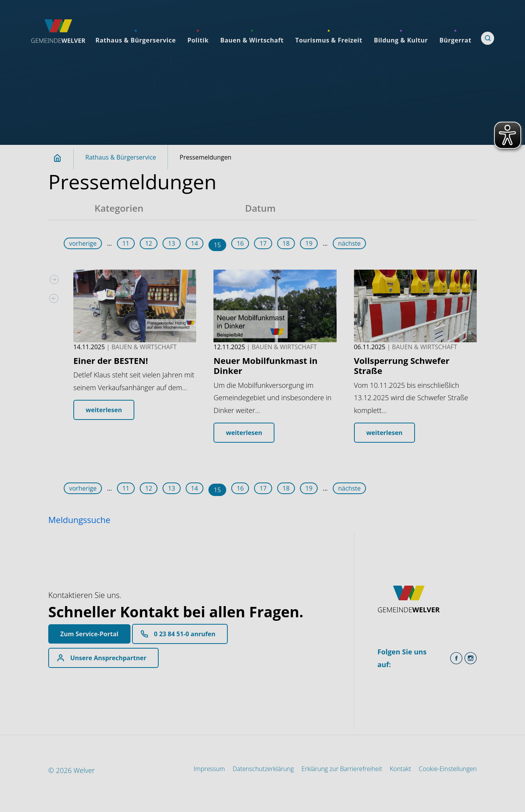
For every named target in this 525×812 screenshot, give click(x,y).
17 (263, 243)
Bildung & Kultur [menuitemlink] (401, 40)
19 (309, 243)
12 (149, 243)
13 (171, 243)
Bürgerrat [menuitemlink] (455, 40)
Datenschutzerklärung (263, 769)
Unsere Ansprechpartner (108, 658)
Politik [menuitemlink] (198, 40)
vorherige (83, 243)
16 (240, 243)
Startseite (62, 158)
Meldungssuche (79, 520)
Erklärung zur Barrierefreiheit (342, 769)
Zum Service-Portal (89, 634)
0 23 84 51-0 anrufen (185, 634)
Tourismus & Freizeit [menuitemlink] (329, 40)
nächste (350, 243)
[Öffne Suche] (488, 38)
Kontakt (401, 769)
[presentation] (54, 299)
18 (286, 243)
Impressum (209, 769)
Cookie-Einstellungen (448, 769)
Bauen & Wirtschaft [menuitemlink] (252, 40)
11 (126, 243)
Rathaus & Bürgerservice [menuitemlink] (135, 40)
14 (195, 243)
